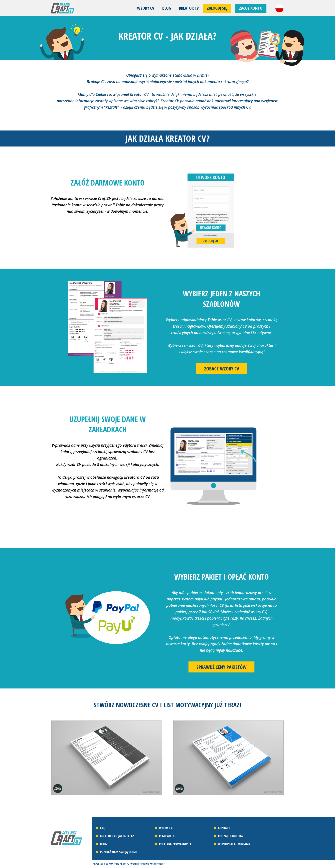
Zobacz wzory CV (222, 369)
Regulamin (167, 836)
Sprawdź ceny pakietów (221, 667)
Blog (167, 8)
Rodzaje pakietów (231, 836)
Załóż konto (251, 8)
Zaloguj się (217, 8)
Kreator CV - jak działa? (117, 836)
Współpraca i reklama (234, 844)
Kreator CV (189, 8)
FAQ (103, 828)
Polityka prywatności (175, 844)
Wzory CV (146, 8)
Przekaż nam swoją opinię (119, 852)
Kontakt (224, 828)
